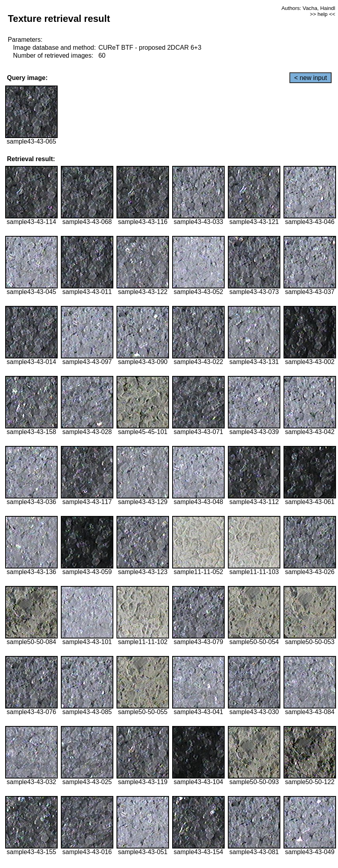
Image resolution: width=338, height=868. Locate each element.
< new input (311, 78)
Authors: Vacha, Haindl (308, 8)
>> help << (322, 14)
